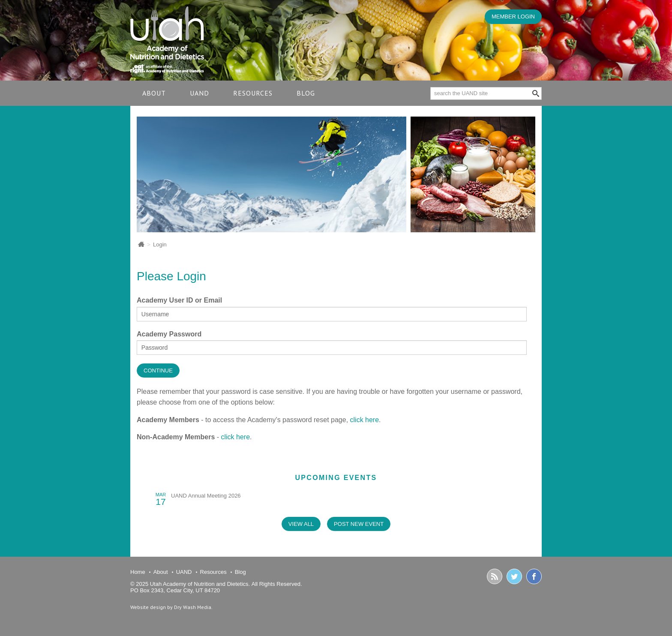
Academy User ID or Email (179, 300)
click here (365, 420)
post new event (359, 524)
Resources (253, 93)
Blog (306, 93)
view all (301, 524)
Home (138, 572)
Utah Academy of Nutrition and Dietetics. (200, 584)
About (154, 93)
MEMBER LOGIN (513, 16)
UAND (199, 93)
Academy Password (169, 334)
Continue (158, 370)
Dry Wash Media (193, 607)
